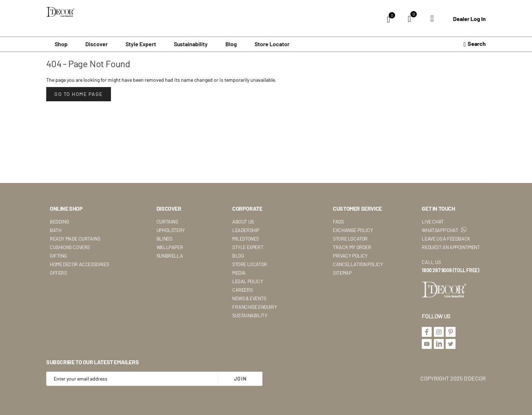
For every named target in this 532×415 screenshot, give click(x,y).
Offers (58, 273)
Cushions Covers (70, 247)
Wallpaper (170, 247)
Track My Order (352, 247)
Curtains (167, 222)
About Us (243, 222)
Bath (55, 230)
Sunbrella (170, 256)
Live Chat (433, 222)
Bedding (59, 222)
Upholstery (171, 230)
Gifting (58, 256)
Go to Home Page (79, 94)
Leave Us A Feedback (446, 239)
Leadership (246, 230)
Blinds (164, 239)
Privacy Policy (350, 256)
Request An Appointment (451, 247)
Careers (242, 290)
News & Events (249, 298)
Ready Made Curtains (75, 239)
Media (239, 273)
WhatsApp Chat (444, 230)
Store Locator (272, 44)
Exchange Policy (353, 230)
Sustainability (250, 315)
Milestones (246, 239)
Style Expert (248, 247)
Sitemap (342, 273)
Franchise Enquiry (254, 307)
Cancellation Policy (358, 264)
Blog (231, 44)
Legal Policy (248, 281)
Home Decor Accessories (79, 264)
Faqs (338, 222)
